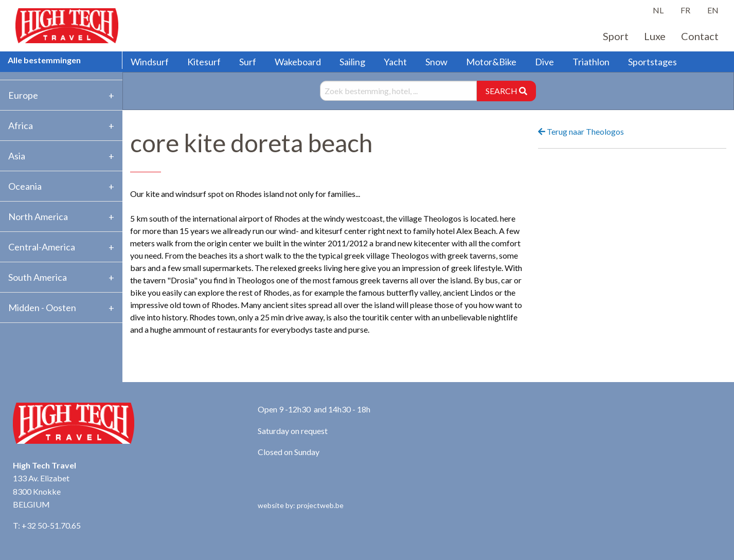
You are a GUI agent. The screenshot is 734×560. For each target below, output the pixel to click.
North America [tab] (38, 216)
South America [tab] (38, 277)
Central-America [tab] (42, 247)
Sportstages (652, 62)
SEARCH (506, 91)
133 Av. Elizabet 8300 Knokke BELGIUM (41, 491)
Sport (616, 36)
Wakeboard (298, 62)
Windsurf (150, 62)
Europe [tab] (23, 95)
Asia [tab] (17, 156)
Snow (436, 62)
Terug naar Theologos (581, 131)
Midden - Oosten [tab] (42, 308)
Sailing (352, 62)
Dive (544, 62)
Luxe (655, 36)
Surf (248, 62)
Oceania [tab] (25, 186)
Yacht (395, 62)
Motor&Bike (491, 62)
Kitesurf (204, 62)
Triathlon (591, 62)
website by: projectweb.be (301, 505)
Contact (700, 36)
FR (685, 10)
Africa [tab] (21, 125)
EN (713, 10)
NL (658, 10)
